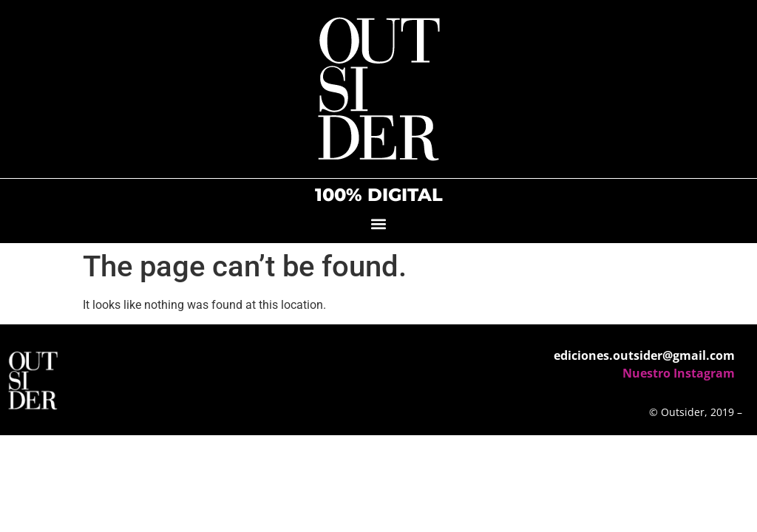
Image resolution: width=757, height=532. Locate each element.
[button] (379, 224)
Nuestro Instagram (679, 373)
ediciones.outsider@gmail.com (644, 355)
